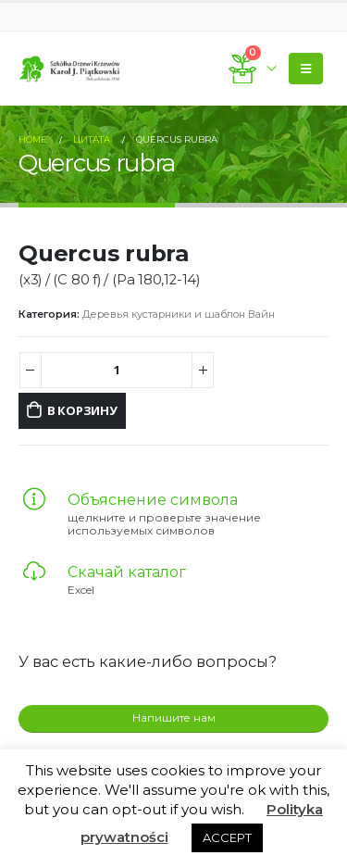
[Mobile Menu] (306, 69)
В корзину (82, 410)
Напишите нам (174, 718)
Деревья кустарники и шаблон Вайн (179, 314)
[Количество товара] (117, 370)
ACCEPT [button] (227, 837)
